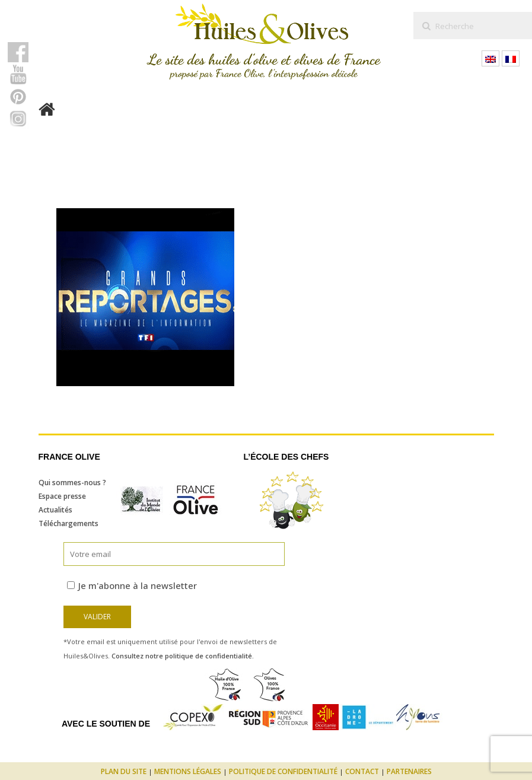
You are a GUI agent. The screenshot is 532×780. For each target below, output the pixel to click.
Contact (362, 771)
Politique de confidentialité (283, 771)
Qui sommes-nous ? (72, 483)
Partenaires (409, 771)
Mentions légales (188, 771)
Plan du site (124, 771)
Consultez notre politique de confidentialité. (183, 656)
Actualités (55, 510)
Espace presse (62, 496)
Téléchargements (69, 523)
